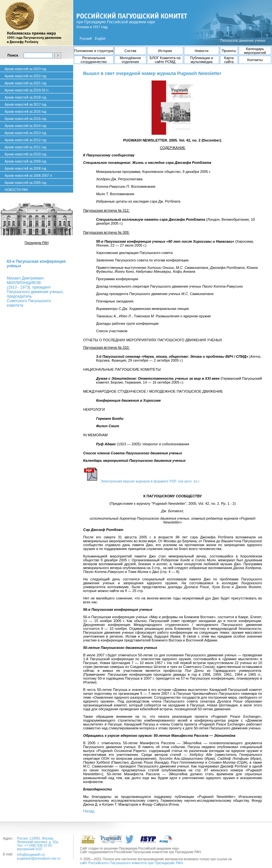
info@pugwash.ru (31, 854)
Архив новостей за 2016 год (25, 112)
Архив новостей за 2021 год (25, 83)
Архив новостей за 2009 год (25, 161)
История (165, 51)
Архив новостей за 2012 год (25, 140)
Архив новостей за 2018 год (25, 97)
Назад (89, 811)
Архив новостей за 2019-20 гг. (27, 90)
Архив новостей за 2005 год (25, 183)
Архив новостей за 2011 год (25, 147)
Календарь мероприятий (255, 51)
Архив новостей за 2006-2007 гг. (28, 176)
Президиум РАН (37, 243)
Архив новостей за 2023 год (25, 69)
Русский (86, 39)
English (100, 39)
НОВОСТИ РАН (16, 190)
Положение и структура (94, 51)
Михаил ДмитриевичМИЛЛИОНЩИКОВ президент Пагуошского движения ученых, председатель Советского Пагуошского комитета (35, 292)
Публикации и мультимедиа (202, 60)
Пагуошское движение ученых (243, 41)
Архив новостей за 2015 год (25, 119)
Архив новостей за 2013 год (25, 133)
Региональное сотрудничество (94, 60)
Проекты (229, 51)
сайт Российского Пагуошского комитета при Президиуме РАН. (132, 863)
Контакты (255, 60)
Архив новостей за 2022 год (25, 76)
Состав (130, 51)
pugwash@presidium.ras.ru (39, 858)
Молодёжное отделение (130, 60)
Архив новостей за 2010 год (25, 154)
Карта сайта (229, 60)
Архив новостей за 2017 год (25, 105)
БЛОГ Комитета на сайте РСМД (165, 60)
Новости (202, 51)
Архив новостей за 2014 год (25, 126)
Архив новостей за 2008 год (25, 169)
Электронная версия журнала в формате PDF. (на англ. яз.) (150, 481)
